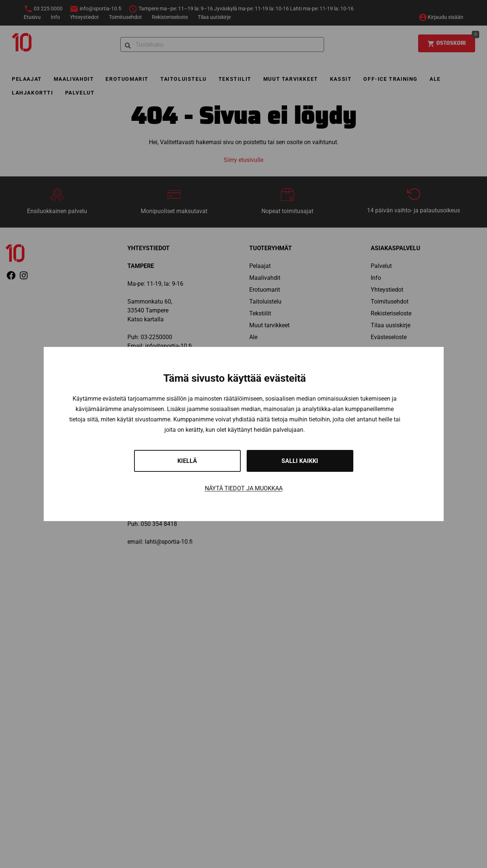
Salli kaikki (300, 461)
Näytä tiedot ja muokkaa (244, 488)
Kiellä (187, 461)
